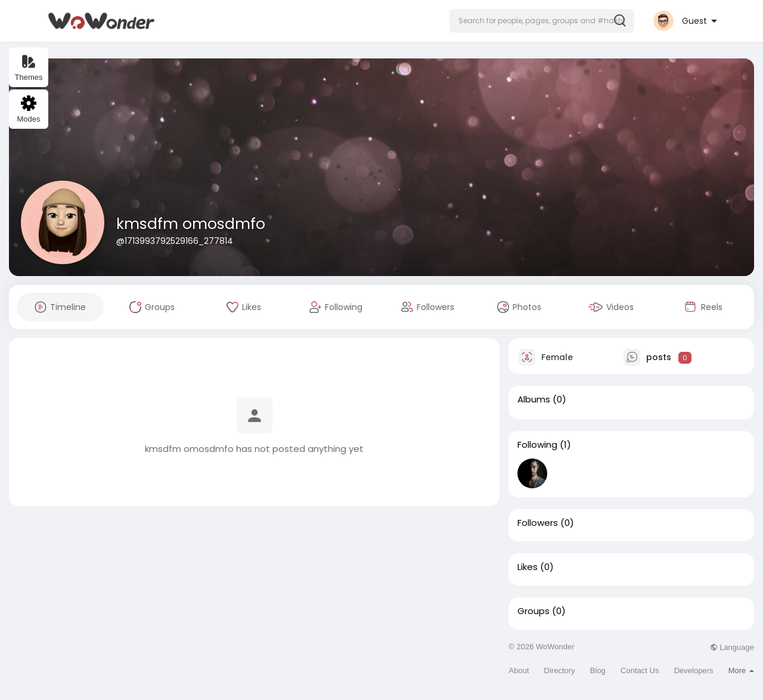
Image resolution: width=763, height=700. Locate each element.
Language (732, 647)
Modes (28, 109)
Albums (534, 399)
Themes (29, 68)
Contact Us (640, 670)
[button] (542, 21)
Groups (534, 611)
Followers (538, 523)
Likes (528, 567)
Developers (694, 670)
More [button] (741, 670)
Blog (598, 670)
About (519, 670)
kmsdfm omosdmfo (191, 224)
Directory (560, 670)
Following (537, 445)
